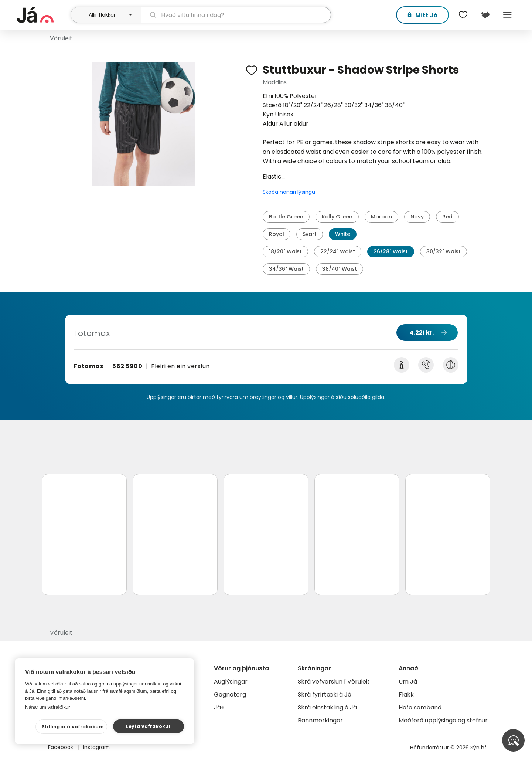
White (343, 234)
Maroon (381, 217)
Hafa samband (420, 707)
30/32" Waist (444, 251)
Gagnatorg (230, 694)
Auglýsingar (231, 682)
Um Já (408, 682)
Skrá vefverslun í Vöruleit (334, 682)
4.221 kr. (422, 333)
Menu (507, 15)
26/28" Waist (391, 251)
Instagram (96, 747)
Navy (417, 217)
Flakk (406, 694)
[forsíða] (43, 15)
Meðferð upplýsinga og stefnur (443, 720)
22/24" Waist (338, 251)
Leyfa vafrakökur (148, 726)
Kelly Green (337, 217)
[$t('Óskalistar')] (463, 15)
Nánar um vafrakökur (47, 707)
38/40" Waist (340, 269)
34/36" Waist (286, 269)
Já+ (219, 707)
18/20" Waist (285, 251)
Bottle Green (286, 217)
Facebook (61, 747)
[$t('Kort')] (485, 15)
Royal (277, 234)
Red (447, 217)
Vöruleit (61, 38)
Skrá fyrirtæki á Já (325, 694)
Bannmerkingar (320, 720)
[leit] (236, 15)
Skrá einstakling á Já (327, 707)
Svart (310, 234)
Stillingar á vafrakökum (73, 727)
